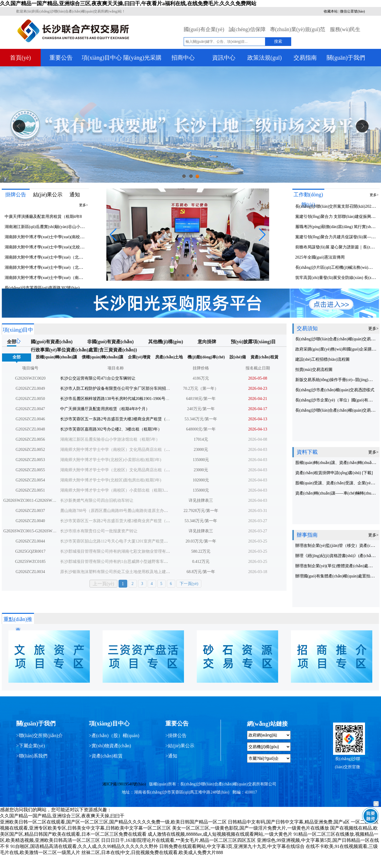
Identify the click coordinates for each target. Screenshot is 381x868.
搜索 (278, 41)
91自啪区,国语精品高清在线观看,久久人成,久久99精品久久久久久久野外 (84, 846)
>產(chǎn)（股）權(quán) (114, 736)
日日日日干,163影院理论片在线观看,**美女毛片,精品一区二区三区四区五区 (178, 840)
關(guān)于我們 (346, 58)
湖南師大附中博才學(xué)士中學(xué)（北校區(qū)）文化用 (57, 257)
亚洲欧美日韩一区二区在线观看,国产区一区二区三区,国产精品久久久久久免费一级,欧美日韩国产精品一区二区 (113, 822)
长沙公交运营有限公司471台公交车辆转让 (98, 378)
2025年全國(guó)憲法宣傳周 (320, 257)
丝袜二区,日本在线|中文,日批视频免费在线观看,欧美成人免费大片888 (152, 852)
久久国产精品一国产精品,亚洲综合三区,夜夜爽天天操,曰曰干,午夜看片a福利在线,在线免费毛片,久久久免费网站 (128, 3)
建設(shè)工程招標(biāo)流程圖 (322, 359)
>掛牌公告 (176, 736)
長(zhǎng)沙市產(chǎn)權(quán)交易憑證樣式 (335, 390)
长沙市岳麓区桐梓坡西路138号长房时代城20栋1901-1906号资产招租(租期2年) (129, 399)
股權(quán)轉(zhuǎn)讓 (57, 357)
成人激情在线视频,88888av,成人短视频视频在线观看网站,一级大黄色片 (220, 834)
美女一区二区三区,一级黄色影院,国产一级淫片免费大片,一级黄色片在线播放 (251, 828)
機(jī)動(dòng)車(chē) (206, 357)
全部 (12, 342)
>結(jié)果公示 (180, 746)
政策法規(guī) (265, 58)
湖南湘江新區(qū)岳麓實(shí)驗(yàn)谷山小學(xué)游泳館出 (57, 227)
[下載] (367, 473)
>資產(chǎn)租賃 (106, 756)
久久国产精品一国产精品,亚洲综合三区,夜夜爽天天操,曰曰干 (62, 816)
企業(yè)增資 (139, 357)
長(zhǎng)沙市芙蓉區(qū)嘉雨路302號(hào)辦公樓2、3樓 (54, 288)
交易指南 (305, 58)
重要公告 (61, 58)
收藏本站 (331, 11)
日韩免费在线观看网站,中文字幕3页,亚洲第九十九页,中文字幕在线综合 (232, 846)
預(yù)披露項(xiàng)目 (253, 342)
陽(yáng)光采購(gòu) (142, 59)
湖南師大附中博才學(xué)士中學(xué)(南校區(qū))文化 (53, 237)
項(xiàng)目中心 (102, 58)
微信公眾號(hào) (352, 11)
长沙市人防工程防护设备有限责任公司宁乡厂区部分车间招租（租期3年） (126, 388)
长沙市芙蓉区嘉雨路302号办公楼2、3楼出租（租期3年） (111, 429)
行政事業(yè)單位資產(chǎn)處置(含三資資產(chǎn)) (84, 350)
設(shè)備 (238, 357)
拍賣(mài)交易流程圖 (314, 370)
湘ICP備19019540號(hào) (124, 784)
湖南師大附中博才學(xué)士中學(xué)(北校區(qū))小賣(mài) (57, 247)
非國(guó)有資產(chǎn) (110, 342)
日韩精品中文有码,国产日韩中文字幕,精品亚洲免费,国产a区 (289, 822)
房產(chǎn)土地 (169, 357)
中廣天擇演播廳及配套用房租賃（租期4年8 (43, 217)
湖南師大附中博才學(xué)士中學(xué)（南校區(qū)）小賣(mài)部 (62, 278)
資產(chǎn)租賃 (264, 357)
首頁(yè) (20, 58)
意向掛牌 (207, 342)
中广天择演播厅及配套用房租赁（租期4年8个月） (105, 409)
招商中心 (183, 58)
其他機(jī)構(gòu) (166, 342)
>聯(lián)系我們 (32, 756)
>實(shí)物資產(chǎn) (110, 746)
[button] (262, 235)
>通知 (171, 756)
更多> (84, 205)
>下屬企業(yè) (31, 746)
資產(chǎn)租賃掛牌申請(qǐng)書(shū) (329, 473)
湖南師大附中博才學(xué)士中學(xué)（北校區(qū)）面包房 (57, 267)
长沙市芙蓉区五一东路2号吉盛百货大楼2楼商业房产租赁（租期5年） (122, 419)
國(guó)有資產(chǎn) (52, 342)
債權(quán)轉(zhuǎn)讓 (102, 357)
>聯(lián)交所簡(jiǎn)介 (40, 736)
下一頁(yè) (189, 584)
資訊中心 (224, 58)
